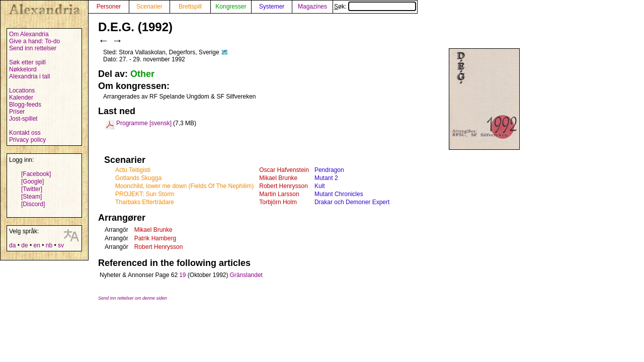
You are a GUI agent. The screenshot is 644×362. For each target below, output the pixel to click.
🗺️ (225, 52)
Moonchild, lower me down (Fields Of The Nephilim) (184, 186)
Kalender (21, 98)
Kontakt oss (25, 133)
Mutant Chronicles (339, 194)
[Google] (32, 182)
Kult (320, 186)
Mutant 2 (326, 178)
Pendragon (329, 170)
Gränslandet (246, 275)
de (24, 245)
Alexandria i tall (29, 76)
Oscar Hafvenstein (284, 170)
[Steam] (31, 197)
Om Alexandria (29, 34)
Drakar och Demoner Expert (352, 202)
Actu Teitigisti (133, 170)
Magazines (312, 7)
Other (142, 74)
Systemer (272, 7)
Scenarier (149, 7)
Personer (109, 7)
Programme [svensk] (144, 123)
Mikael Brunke (278, 178)
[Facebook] (36, 174)
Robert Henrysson (284, 186)
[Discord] (33, 204)
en (36, 245)
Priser (17, 112)
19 (182, 275)
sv (61, 245)
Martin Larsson (279, 194)
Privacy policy (27, 140)
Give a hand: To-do (34, 41)
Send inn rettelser (33, 48)
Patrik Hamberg (155, 238)
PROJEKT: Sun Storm (145, 194)
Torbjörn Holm (278, 202)
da (12, 245)
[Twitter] (32, 189)
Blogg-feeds (25, 105)
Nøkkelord (23, 69)
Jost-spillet (23, 119)
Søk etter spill (27, 62)
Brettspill (190, 7)
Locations (22, 90)
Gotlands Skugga (138, 178)
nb (49, 245)
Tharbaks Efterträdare (145, 202)
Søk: (375, 7)
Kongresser (231, 7)
